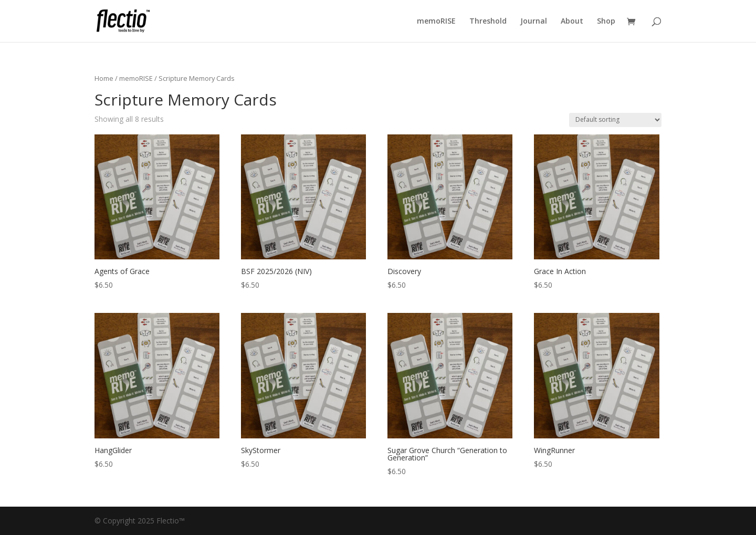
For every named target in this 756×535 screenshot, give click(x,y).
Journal (534, 22)
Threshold (488, 22)
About (572, 22)
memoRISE (436, 22)
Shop (606, 22)
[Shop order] (615, 120)
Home (104, 78)
